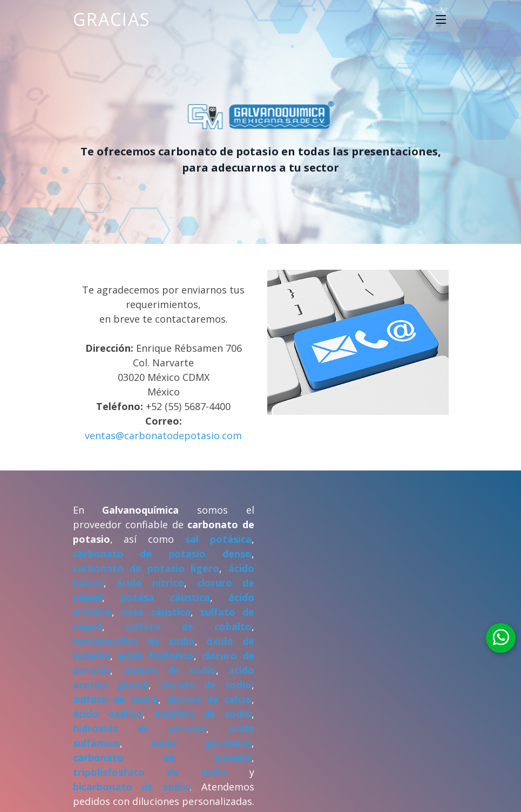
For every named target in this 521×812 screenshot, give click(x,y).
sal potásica (218, 539)
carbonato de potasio (162, 758)
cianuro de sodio (169, 670)
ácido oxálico (108, 714)
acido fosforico (156, 656)
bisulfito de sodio (203, 714)
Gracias (112, 19)
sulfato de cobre (116, 699)
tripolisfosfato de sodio (150, 772)
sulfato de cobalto (188, 626)
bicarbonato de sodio (131, 787)
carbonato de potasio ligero (146, 568)
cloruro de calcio (209, 699)
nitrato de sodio (206, 685)
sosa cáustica (156, 612)
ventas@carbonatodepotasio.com (163, 435)
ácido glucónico (201, 743)
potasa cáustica (165, 597)
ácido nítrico (150, 583)
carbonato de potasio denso (162, 554)
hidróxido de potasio (140, 728)
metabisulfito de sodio (134, 641)
